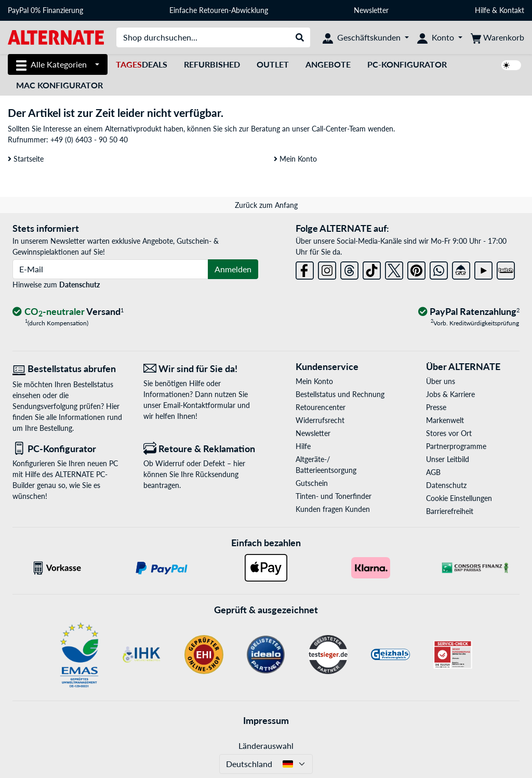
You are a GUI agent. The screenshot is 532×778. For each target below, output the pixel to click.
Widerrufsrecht (320, 420)
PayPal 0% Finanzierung (45, 10)
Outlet (273, 64)
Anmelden (233, 269)
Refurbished (212, 64)
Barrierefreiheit (450, 511)
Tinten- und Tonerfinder (334, 496)
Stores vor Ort (449, 433)
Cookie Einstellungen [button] (459, 498)
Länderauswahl (266, 746)
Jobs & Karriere (450, 394)
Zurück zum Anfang (266, 205)
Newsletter (371, 10)
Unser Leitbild (448, 459)
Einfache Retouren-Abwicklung (219, 10)
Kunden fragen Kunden (333, 509)
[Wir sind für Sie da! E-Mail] (201, 369)
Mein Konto (295, 159)
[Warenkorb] (497, 37)
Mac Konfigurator (59, 85)
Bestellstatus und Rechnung (340, 394)
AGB (433, 472)
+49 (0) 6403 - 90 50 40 (89, 140)
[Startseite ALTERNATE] (56, 37)
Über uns (441, 381)
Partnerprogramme (456, 446)
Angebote (328, 64)
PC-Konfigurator (407, 64)
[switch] (511, 65)
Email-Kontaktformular (199, 405)
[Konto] (440, 37)
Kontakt (512, 10)
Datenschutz (79, 285)
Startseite (26, 159)
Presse (436, 407)
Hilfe (482, 10)
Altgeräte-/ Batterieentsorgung (326, 465)
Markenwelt (445, 420)
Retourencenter (321, 407)
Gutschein (312, 483)
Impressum (266, 720)
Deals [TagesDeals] (142, 64)
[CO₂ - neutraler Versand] (68, 312)
